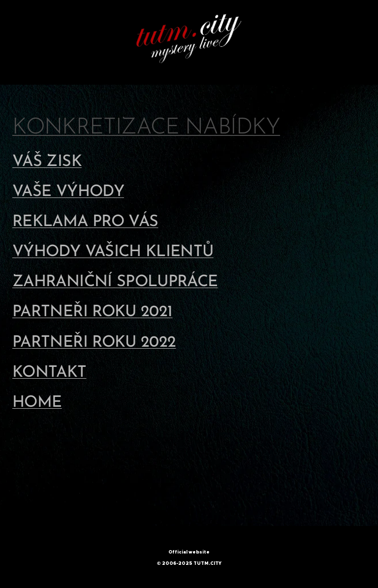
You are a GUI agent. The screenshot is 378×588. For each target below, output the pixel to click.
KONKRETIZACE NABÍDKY (146, 128)
